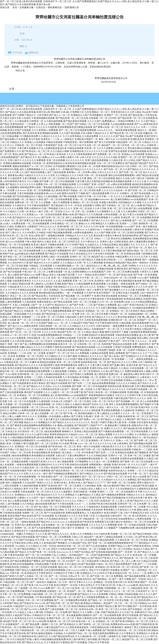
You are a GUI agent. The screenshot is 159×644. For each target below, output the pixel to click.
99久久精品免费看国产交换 (123, 564)
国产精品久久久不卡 (121, 555)
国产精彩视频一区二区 (53, 561)
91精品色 (104, 561)
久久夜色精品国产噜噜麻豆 (53, 543)
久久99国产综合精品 (24, 540)
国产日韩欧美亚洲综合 (139, 546)
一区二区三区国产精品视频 (20, 597)
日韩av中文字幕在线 (98, 642)
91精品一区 (102, 564)
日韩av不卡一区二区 (79, 576)
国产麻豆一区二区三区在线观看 (81, 540)
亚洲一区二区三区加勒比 (120, 549)
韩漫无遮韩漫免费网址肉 (105, 633)
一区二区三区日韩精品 (135, 603)
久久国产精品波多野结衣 (62, 636)
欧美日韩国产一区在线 (66, 585)
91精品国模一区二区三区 (16, 582)
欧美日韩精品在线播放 (83, 606)
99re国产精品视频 (86, 564)
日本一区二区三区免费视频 (39, 600)
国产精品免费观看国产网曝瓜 (25, 561)
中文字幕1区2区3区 (106, 585)
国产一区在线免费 (67, 594)
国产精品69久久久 (149, 615)
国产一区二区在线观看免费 (107, 615)
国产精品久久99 (23, 552)
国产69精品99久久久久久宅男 (15, 558)
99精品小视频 (116, 594)
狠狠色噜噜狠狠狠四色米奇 (20, 579)
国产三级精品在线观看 (111, 537)
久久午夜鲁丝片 (127, 633)
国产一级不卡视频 (122, 579)
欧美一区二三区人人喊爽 (72, 630)
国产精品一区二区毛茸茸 (101, 600)
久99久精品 (70, 564)
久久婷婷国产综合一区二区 (78, 633)
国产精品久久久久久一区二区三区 (117, 591)
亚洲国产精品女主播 (106, 606)
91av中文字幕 (46, 585)
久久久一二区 (139, 573)
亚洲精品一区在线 (103, 582)
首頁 (15, 7)
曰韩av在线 (32, 543)
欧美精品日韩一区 (122, 573)
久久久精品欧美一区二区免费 (90, 636)
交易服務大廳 (26, 7)
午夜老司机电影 (16, 555)
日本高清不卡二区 (145, 591)
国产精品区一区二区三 (110, 639)
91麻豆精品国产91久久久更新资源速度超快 (67, 627)
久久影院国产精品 (9, 603)
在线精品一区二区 (105, 621)
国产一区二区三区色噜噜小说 (40, 555)
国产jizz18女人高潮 (34, 609)
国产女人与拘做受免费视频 (91, 597)
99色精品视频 (42, 564)
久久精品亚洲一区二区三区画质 (132, 540)
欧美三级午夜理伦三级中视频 (82, 639)
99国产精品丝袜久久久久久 (136, 636)
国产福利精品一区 (102, 579)
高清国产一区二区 (77, 591)
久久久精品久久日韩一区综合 (41, 546)
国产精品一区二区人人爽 (123, 561)
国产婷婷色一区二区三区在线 (94, 624)
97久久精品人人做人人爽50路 (28, 612)
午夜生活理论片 (87, 585)
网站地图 (56, 112)
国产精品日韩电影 (142, 534)
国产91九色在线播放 (96, 546)
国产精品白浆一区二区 (64, 597)
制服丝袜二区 (54, 582)
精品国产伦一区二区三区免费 (137, 639)
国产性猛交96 (27, 603)
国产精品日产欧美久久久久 (104, 558)
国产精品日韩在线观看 (23, 537)
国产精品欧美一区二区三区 (134, 558)
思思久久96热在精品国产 (64, 549)
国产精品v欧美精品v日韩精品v (87, 603)
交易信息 (41, 7)
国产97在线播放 (79, 642)
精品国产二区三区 (113, 603)
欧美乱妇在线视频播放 (22, 564)
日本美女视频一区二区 (126, 600)
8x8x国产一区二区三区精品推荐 (82, 561)
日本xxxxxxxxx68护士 (77, 570)
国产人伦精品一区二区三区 (34, 576)
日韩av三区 (77, 537)
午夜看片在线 (57, 564)
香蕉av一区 (93, 591)
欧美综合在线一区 (89, 609)
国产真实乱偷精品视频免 (39, 633)
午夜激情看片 (117, 627)
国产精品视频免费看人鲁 (137, 576)
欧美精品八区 (102, 567)
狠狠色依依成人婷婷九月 (35, 636)
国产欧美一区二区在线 (44, 552)
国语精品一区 (145, 570)
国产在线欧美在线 (9, 567)
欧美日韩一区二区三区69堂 (125, 567)
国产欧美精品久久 (69, 624)
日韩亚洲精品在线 (99, 627)
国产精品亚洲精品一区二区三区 (34, 549)
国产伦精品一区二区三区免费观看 (53, 537)
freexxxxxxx (62, 552)
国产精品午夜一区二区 (58, 603)
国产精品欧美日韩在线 (114, 630)
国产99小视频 (125, 606)
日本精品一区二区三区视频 (92, 549)
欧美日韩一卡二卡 (85, 621)
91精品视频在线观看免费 (53, 639)
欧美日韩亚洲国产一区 (140, 582)
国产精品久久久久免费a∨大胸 (84, 612)
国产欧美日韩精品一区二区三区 (132, 621)
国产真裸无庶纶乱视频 (110, 618)
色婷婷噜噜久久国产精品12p (75, 558)
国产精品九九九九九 (59, 534)
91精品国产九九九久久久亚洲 (29, 606)
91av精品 (20, 546)
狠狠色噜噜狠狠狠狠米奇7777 (123, 543)
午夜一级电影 (17, 600)
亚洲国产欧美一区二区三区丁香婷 (64, 618)
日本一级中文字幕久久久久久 (77, 582)
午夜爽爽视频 (17, 591)
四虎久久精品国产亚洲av (18, 615)
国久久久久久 (7, 618)
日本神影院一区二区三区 (58, 606)
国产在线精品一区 (137, 609)
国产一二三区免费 (147, 564)
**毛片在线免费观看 (36, 591)
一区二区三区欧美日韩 (139, 630)
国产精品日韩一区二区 (134, 618)
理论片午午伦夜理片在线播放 (104, 570)
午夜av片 (121, 585)
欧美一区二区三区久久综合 (113, 609)
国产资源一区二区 (97, 543)
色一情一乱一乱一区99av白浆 (121, 597)
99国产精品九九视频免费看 (29, 570)
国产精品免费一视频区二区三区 (42, 624)
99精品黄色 (137, 588)
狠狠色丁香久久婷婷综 (136, 627)
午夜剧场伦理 (27, 630)
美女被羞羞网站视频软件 (79, 615)
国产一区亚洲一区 (127, 552)
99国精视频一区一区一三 (117, 588)
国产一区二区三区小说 (63, 588)
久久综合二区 (131, 537)
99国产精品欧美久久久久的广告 (117, 612)
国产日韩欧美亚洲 (145, 624)
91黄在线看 (88, 567)
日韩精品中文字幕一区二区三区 (49, 615)
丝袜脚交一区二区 (57, 591)
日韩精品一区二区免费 (56, 612)
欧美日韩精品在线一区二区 (45, 558)
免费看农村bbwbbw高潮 (123, 624)
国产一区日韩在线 (142, 606)
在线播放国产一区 (15, 624)
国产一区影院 (139, 579)
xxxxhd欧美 (132, 585)
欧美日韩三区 (120, 582)
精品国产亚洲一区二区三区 (17, 621)
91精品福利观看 (106, 540)
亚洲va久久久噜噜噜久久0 (84, 534)
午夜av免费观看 (94, 630)
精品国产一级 (91, 537)
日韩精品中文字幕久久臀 (66, 573)
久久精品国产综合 (77, 543)
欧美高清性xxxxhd (148, 600)
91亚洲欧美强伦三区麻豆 (30, 627)
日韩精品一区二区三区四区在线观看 (38, 567)
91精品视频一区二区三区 (44, 594)
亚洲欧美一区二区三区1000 (61, 621)
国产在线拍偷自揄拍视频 (104, 552)
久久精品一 (62, 555)
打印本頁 (17, 53)
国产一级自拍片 (38, 582)
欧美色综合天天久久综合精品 (30, 618)
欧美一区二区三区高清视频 (89, 588)
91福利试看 (104, 534)
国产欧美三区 (31, 585)
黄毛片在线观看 (130, 615)
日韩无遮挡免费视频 (55, 570)
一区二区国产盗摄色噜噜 (97, 555)
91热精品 (58, 633)
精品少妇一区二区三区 (70, 567)
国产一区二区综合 (58, 576)
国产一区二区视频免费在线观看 (71, 600)
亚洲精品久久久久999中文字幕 (96, 573)
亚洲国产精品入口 (117, 546)
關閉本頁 (34, 53)
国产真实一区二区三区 (46, 579)
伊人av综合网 (39, 621)
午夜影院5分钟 (90, 618)
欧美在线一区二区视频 (144, 555)
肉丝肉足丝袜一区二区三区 (71, 546)
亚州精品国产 (76, 555)
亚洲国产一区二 (129, 570)
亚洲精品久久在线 (146, 633)
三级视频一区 (25, 588)
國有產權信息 (55, 7)
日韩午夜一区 (17, 573)
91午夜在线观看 (43, 597)
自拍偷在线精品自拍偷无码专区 (75, 579)
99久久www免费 (41, 588)
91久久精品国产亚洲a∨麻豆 (25, 639)
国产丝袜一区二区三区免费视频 (107, 576)
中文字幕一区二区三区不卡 (49, 540)
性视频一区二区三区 (121, 534)
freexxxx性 (40, 603)
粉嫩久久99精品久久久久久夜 (32, 534)
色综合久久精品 (141, 549)
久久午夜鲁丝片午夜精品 (57, 642)
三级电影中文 (114, 636)
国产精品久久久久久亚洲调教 (93, 594)
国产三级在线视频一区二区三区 (62, 609)
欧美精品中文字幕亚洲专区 (39, 573)
